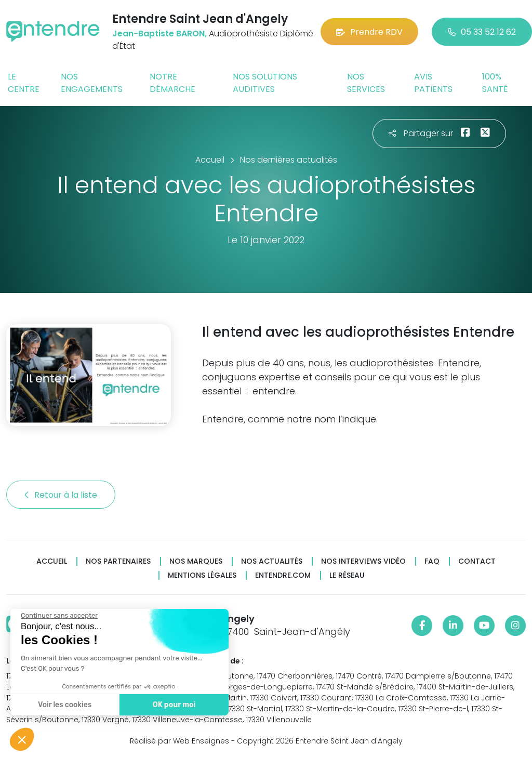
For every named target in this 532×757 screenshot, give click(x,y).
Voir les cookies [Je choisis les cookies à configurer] (64, 705)
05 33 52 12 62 (482, 32)
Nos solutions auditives (265, 83)
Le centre (24, 83)
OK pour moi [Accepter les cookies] (173, 705)
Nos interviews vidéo (363, 561)
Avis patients (433, 83)
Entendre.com (283, 575)
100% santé (495, 83)
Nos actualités (272, 561)
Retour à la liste (61, 495)
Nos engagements (92, 83)
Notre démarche (172, 83)
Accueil (52, 561)
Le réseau (347, 575)
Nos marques (196, 561)
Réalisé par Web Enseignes (179, 741)
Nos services (366, 83)
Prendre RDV (369, 32)
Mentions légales (202, 575)
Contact (477, 561)
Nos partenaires (118, 561)
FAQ (432, 561)
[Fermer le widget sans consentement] (58, 616)
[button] (22, 739)
